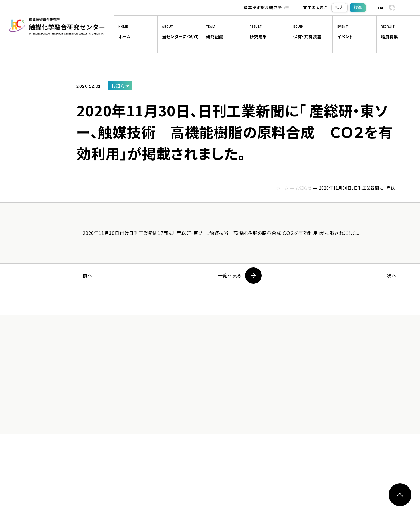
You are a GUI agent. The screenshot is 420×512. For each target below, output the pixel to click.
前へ (88, 275)
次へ (392, 275)
